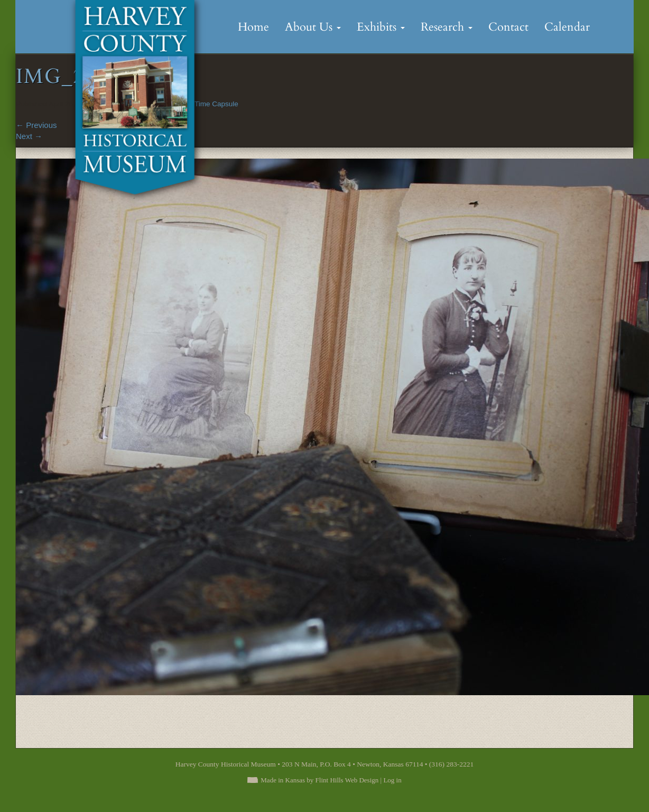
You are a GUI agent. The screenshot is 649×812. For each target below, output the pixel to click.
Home (253, 27)
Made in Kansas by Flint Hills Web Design (319, 780)
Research (447, 27)
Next (29, 136)
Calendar (567, 27)
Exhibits (381, 27)
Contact (508, 27)
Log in (392, 780)
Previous (36, 125)
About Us (313, 27)
